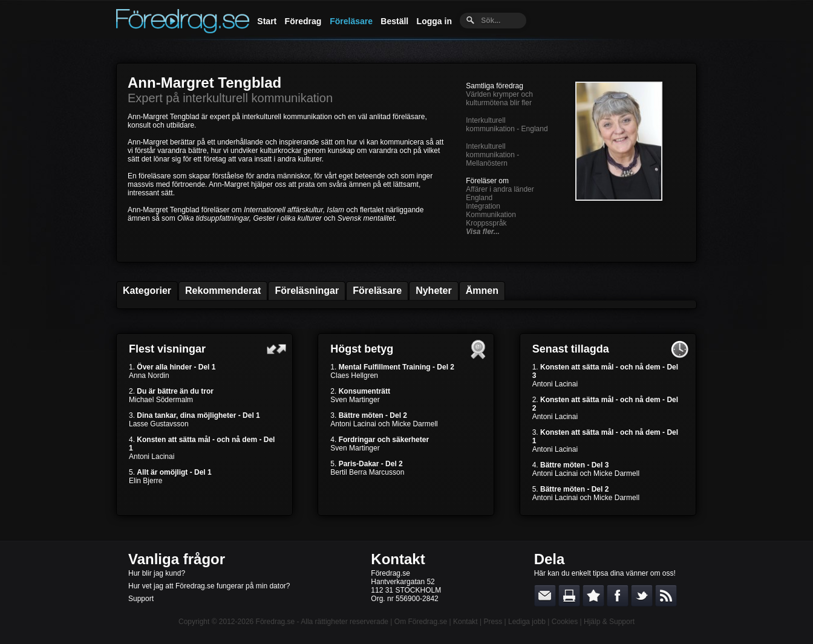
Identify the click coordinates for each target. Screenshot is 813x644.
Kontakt (398, 559)
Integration (483, 206)
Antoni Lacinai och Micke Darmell (384, 424)
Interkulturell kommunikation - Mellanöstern (492, 155)
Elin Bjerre (145, 481)
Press (493, 622)
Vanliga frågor (177, 559)
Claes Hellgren (354, 376)
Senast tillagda (571, 349)
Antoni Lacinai (152, 457)
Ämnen (482, 291)
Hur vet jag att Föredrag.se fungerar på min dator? (209, 586)
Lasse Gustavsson (159, 424)
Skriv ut (569, 596)
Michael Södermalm (161, 400)
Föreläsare (351, 21)
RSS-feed (666, 596)
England (479, 198)
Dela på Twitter (642, 596)
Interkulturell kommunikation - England (507, 125)
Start (267, 21)
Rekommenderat (223, 291)
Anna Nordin (149, 376)
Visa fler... (483, 232)
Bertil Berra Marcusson (367, 472)
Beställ (394, 21)
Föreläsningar (307, 291)
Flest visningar (167, 349)
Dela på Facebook (618, 596)
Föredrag (303, 21)
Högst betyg (362, 349)
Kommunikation (491, 215)
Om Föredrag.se (421, 622)
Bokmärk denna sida (593, 596)
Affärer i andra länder (500, 189)
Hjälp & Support (609, 622)
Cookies (565, 622)
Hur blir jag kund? (157, 573)
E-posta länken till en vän (545, 596)
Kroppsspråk (486, 223)
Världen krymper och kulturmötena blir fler (499, 99)
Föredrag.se (276, 622)
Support (141, 599)
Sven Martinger (355, 400)
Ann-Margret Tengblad (204, 83)
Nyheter (434, 291)
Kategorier (147, 291)
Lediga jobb (527, 622)
